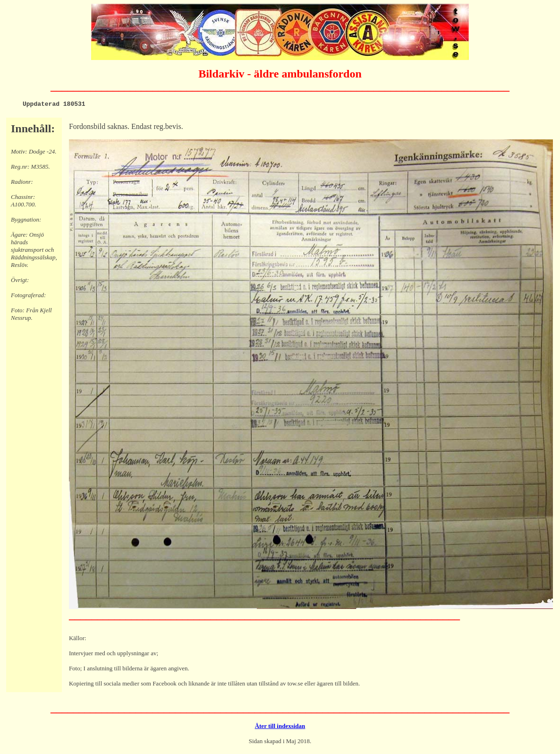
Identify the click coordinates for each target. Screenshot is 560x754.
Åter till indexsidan (280, 727)
